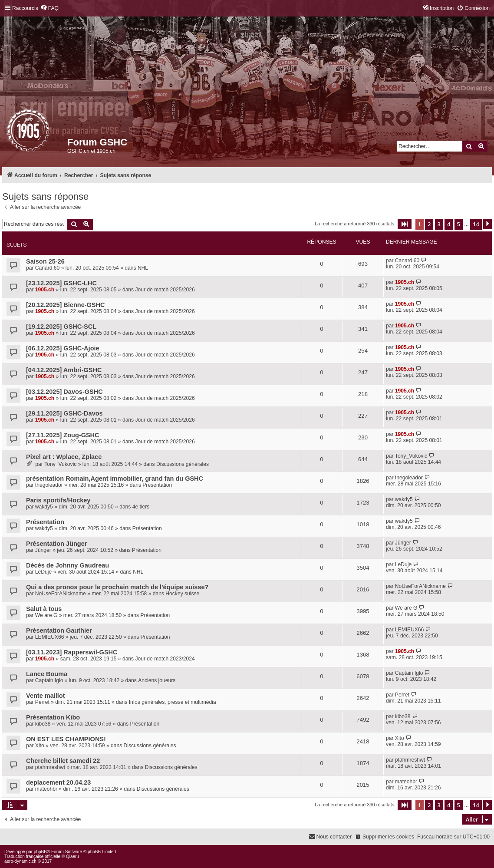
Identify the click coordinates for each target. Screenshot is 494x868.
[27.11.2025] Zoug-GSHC (63, 435)
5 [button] (459, 224)
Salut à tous (44, 609)
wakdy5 (44, 507)
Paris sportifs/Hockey (58, 500)
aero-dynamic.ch (20, 861)
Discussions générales (183, 464)
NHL (143, 268)
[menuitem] (49, 8)
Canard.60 (47, 268)
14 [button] (476, 224)
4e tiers (141, 507)
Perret (42, 702)
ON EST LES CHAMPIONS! (66, 739)
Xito (40, 746)
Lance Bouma (47, 674)
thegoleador (49, 485)
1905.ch (45, 290)
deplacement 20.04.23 (58, 782)
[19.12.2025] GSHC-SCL (61, 327)
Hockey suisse (182, 594)
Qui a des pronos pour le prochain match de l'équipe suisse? (117, 587)
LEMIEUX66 (50, 637)
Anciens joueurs (157, 680)
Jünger (43, 550)
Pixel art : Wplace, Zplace (64, 457)
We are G (46, 615)
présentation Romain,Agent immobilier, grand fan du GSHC (115, 479)
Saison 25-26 (45, 261)
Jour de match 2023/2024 (165, 659)
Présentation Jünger (56, 544)
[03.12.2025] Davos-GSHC (64, 392)
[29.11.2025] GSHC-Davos (64, 413)
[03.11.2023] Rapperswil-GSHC (72, 652)
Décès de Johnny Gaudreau (68, 565)
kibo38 (43, 724)
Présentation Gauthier (59, 630)
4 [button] (449, 224)
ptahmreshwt (50, 767)
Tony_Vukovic (60, 464)
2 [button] (429, 224)
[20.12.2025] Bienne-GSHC (66, 305)
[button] (405, 224)
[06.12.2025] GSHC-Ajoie (63, 348)
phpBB (40, 852)
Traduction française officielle (32, 856)
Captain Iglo (49, 680)
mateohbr (46, 789)
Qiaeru (72, 856)
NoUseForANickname (61, 594)
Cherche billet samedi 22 (63, 761)
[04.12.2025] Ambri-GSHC (64, 370)
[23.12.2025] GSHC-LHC (61, 283)
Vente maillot (46, 696)
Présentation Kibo (53, 717)
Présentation (157, 485)
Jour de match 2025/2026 (165, 290)
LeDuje (43, 572)
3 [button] (439, 224)
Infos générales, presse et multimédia (173, 702)
